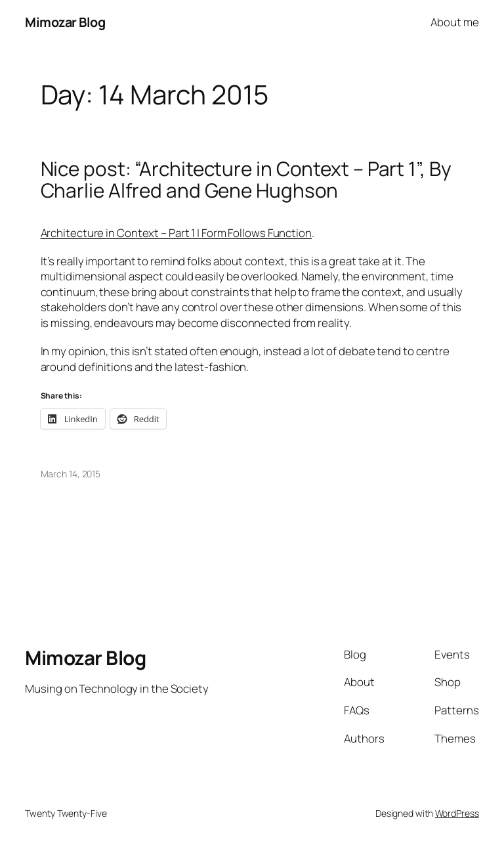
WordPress (457, 813)
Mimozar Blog (65, 22)
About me (454, 22)
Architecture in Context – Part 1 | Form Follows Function (176, 233)
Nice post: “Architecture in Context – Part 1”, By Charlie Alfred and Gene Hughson (246, 180)
